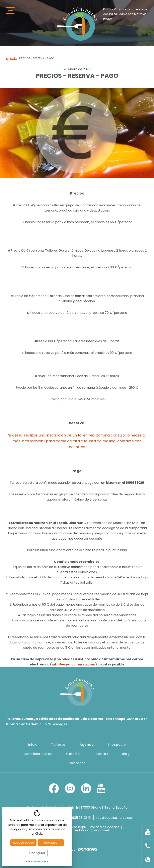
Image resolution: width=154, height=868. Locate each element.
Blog (126, 754)
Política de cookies (105, 828)
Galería (73, 754)
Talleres (58, 745)
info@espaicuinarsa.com (73, 665)
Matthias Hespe (38, 754)
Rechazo (51, 842)
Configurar (37, 853)
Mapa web (102, 831)
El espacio (117, 745)
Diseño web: (77, 850)
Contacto (77, 763)
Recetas (101, 754)
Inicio (33, 745)
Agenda (11, 59)
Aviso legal (77, 828)
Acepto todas (23, 842)
